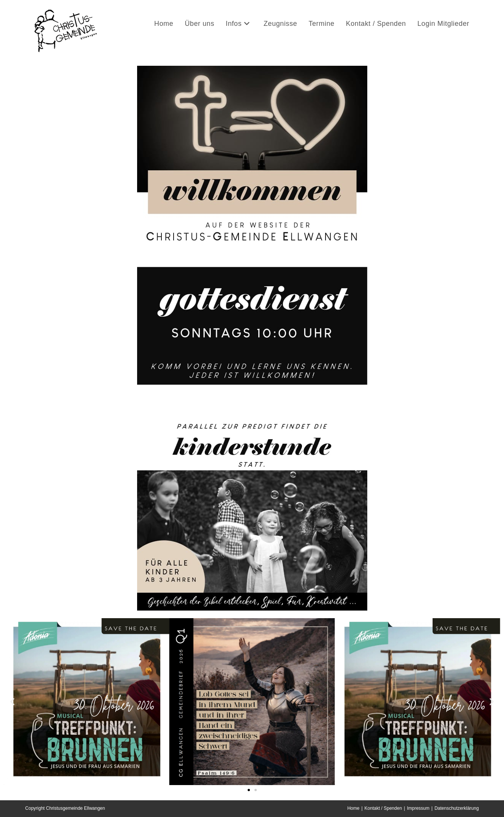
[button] (12, 702)
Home (353, 808)
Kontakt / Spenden (383, 808)
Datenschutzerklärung (457, 808)
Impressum (418, 808)
